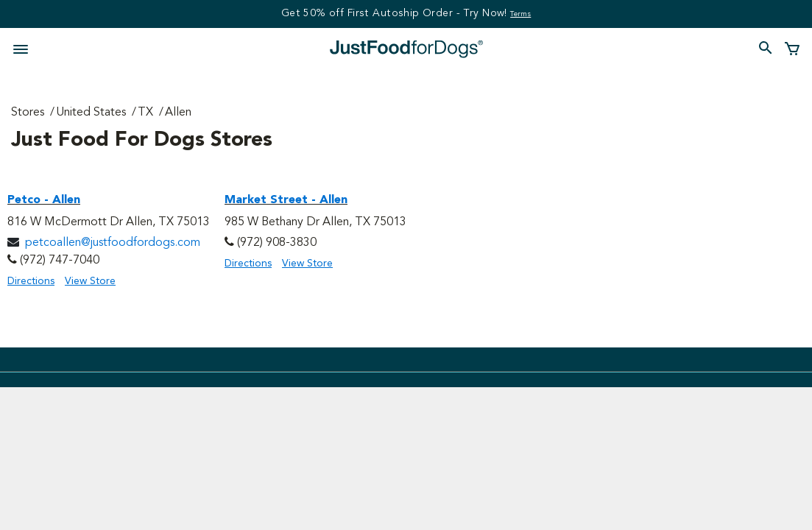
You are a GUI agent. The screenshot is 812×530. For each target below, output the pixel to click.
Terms (520, 14)
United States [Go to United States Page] (91, 113)
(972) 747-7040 (60, 261)
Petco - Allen (44, 200)
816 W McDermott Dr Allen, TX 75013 (109, 222)
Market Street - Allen (286, 200)
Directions (31, 281)
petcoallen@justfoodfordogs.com (113, 243)
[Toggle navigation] (25, 48)
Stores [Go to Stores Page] (28, 113)
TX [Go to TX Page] (145, 113)
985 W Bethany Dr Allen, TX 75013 (315, 222)
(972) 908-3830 (277, 243)
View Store (90, 281)
